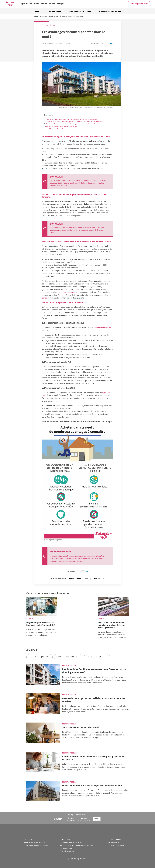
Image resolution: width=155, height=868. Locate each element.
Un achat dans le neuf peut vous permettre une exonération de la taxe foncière (74, 122)
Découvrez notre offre (116, 845)
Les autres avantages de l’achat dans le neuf (62, 126)
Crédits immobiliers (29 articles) (68, 657)
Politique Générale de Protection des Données (76, 845)
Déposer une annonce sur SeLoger (36, 845)
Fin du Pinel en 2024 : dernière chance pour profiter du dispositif (93, 758)
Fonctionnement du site (68, 848)
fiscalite (72, 579)
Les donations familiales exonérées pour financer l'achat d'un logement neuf (94, 671)
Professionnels (114, 840)
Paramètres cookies (67, 851)
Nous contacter (113, 843)
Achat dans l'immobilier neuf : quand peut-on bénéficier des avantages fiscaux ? (112, 625)
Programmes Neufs (26, 4)
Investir (37, 4)
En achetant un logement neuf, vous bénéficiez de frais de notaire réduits (72, 119)
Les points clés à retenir (54, 128)
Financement (43, 16)
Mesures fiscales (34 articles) (40, 657)
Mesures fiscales (53, 16)
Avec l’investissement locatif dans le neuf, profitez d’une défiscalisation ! (72, 124)
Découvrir (28, 840)
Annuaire (44, 4)
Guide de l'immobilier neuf (80, 11)
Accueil (37, 11)
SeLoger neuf (65, 840)
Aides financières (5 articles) (97, 657)
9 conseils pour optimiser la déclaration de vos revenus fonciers (94, 700)
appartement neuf (97, 579)
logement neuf (82, 579)
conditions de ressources (68, 292)
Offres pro (60, 4)
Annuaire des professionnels (34, 843)
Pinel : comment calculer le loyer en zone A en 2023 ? (92, 785)
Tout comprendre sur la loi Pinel (80, 727)
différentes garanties (102, 327)
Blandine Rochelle (48, 43)
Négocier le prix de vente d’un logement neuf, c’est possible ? (41, 624)
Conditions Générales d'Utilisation (72, 843)
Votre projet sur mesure (139, 4)
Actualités (52, 4)
